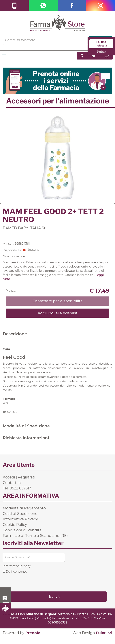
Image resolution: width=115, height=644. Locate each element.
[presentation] (31, 582)
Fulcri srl (104, 633)
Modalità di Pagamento (24, 508)
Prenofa (33, 633)
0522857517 (88, 618)
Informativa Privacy (20, 519)
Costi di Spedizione (20, 514)
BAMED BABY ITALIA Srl (25, 228)
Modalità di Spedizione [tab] (26, 426)
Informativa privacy (17, 566)
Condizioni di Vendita (22, 530)
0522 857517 (6, 598)
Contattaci (12, 483)
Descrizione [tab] (15, 334)
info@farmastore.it (58, 618)
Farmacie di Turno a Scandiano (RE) (35, 536)
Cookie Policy (15, 525)
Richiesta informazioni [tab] (26, 438)
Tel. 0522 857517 (17, 488)
